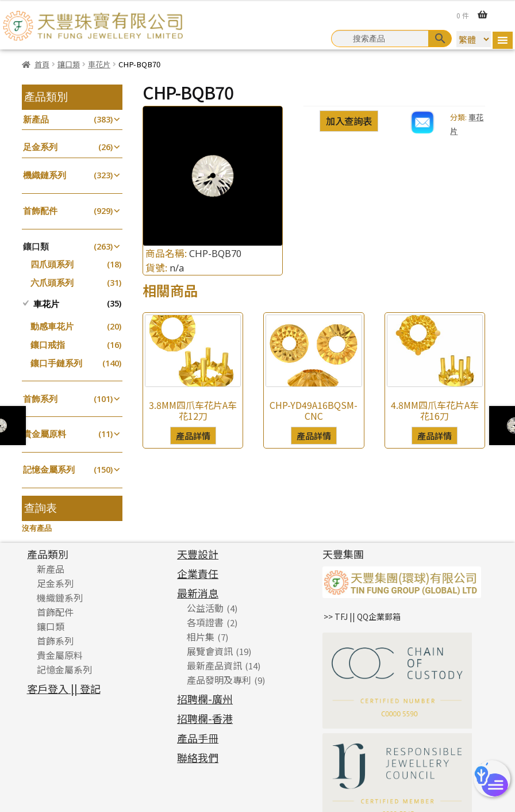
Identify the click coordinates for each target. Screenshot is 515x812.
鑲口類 (69, 64)
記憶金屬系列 (49, 470)
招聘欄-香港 (205, 718)
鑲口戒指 (48, 345)
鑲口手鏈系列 (56, 363)
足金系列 (40, 147)
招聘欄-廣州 (205, 699)
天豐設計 (198, 554)
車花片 (99, 64)
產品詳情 (193, 435)
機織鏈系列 (45, 175)
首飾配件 (40, 211)
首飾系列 (40, 399)
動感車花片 (52, 326)
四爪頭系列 (52, 264)
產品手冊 (198, 738)
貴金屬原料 (45, 434)
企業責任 (198, 573)
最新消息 (198, 593)
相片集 (201, 637)
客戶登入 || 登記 (64, 688)
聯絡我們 (198, 757)
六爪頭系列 (52, 283)
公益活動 (205, 608)
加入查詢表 (349, 121)
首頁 (42, 64)
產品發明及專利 (219, 680)
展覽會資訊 (210, 651)
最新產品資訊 (214, 665)
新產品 (36, 119)
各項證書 (205, 622)
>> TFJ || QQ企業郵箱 (362, 616)
